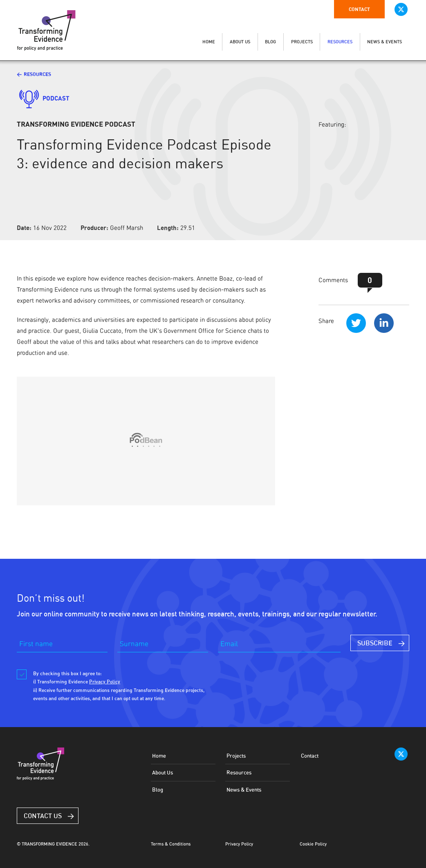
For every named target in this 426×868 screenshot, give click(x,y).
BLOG (270, 42)
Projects (236, 756)
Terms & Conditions (171, 844)
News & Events (244, 790)
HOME (209, 42)
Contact (359, 9)
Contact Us (43, 816)
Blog (158, 790)
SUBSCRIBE (375, 643)
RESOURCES (340, 42)
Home (159, 756)
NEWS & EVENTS (385, 42)
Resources (37, 74)
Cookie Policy (313, 844)
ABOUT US (240, 42)
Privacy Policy (239, 844)
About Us (163, 772)
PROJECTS (302, 42)
